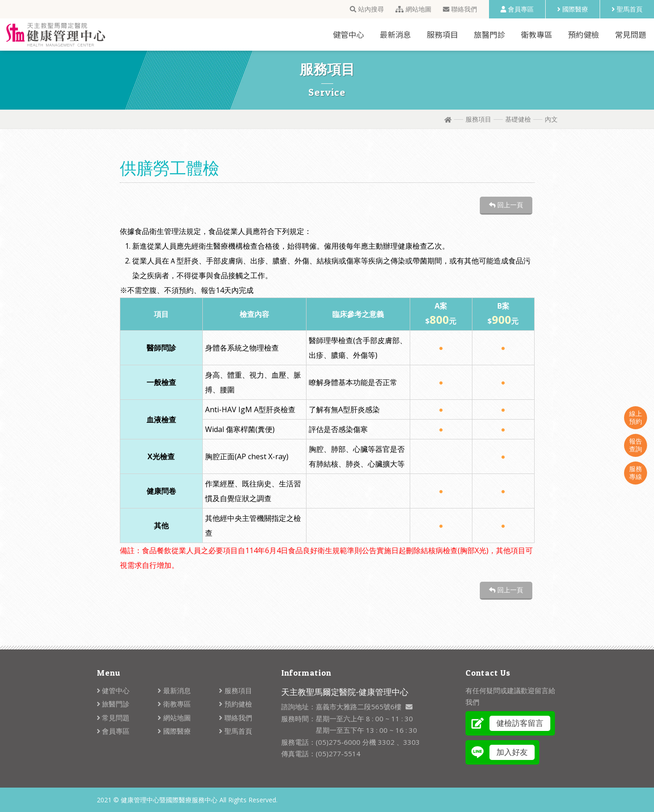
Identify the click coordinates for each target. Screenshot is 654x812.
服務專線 (636, 473)
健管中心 (348, 34)
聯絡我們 (460, 9)
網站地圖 (413, 9)
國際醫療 (573, 9)
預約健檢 (583, 34)
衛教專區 (536, 34)
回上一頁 (506, 205)
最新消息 (395, 34)
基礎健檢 (518, 119)
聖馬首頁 (627, 9)
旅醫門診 (489, 34)
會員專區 (517, 9)
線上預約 (636, 417)
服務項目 (442, 34)
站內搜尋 (367, 9)
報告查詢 (636, 445)
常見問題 (630, 34)
